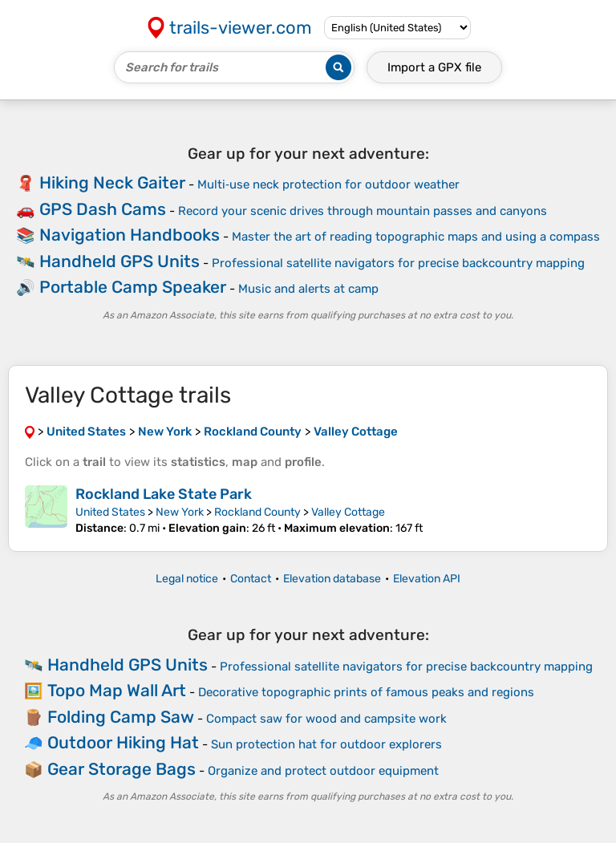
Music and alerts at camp (308, 289)
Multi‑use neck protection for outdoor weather (328, 184)
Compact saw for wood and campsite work (326, 719)
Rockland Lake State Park (164, 494)
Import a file (434, 67)
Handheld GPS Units (120, 261)
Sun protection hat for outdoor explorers (326, 744)
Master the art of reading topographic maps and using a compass (416, 237)
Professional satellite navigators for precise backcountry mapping (398, 263)
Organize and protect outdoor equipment (323, 771)
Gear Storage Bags (122, 769)
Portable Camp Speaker (133, 287)
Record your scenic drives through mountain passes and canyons (363, 211)
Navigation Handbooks (130, 235)
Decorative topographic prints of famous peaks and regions (366, 692)
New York (180, 512)
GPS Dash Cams (103, 209)
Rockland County (257, 512)
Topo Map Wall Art (117, 690)
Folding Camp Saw (121, 717)
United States (110, 512)
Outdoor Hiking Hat (123, 742)
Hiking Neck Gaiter (112, 182)
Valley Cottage (348, 512)
